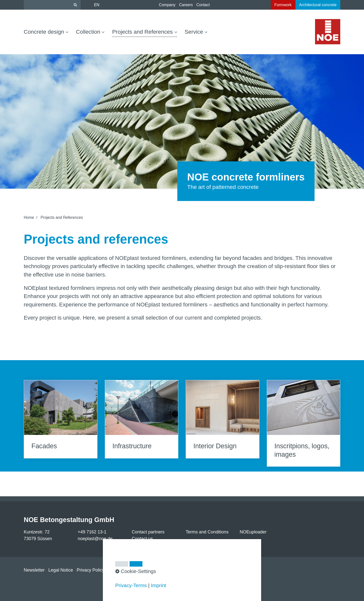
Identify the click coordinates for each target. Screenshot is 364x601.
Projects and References (145, 32)
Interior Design (223, 419)
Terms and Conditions (207, 532)
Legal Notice (61, 570)
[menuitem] (48, 32)
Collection (90, 32)
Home (29, 217)
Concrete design (46, 32)
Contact (203, 5)
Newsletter (34, 570)
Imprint (159, 585)
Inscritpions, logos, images (304, 423)
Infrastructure (142, 419)
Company (167, 5)
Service (196, 32)
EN (97, 5)
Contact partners (148, 532)
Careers (186, 5)
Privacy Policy (90, 570)
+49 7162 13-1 (92, 532)
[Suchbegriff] (52, 5)
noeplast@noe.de (95, 539)
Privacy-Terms (131, 585)
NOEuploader (253, 532)
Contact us (142, 539)
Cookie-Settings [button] (136, 571)
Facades (61, 419)
